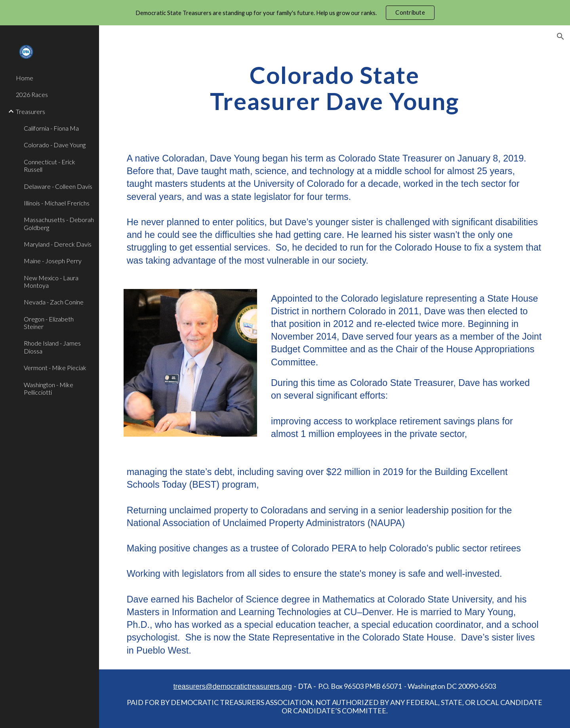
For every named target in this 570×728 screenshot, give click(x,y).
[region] (285, 13)
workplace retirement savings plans (427, 421)
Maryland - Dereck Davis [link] (58, 244)
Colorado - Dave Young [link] (55, 145)
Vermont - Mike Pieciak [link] (55, 368)
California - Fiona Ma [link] (51, 128)
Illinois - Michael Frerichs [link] (57, 203)
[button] (560, 36)
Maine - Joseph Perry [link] (53, 261)
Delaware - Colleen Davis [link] (58, 186)
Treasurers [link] (31, 111)
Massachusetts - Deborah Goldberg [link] (59, 223)
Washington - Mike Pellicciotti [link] (49, 388)
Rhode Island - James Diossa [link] (52, 347)
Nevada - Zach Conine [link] (54, 302)
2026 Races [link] (32, 94)
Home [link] (25, 78)
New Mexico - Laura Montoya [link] (51, 281)
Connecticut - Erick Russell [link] (50, 165)
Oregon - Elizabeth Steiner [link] (49, 323)
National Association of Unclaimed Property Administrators (246, 523)
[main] (335, 88)
